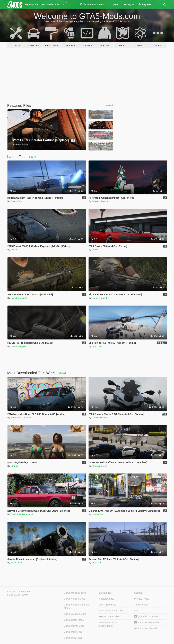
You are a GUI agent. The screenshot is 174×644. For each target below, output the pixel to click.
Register (145, 4)
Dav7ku (14, 250)
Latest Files (105, 593)
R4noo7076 (97, 346)
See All (109, 106)
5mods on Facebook (147, 622)
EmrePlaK (97, 563)
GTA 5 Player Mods (74, 626)
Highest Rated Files (109, 617)
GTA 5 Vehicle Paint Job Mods (77, 606)
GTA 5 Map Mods (73, 632)
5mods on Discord (145, 628)
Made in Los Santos (18, 595)
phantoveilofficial (100, 418)
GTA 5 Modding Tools (75, 593)
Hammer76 (97, 514)
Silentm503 (16, 201)
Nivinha (14, 466)
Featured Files (107, 599)
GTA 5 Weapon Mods (75, 614)
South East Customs (21, 418)
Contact (138, 593)
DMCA (138, 611)
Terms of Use (141, 605)
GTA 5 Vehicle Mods (75, 599)
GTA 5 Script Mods (74, 620)
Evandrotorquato (19, 298)
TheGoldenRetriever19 (22, 514)
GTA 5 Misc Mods (73, 638)
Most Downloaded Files (111, 611)
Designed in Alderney (19, 592)
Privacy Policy (142, 599)
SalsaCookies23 (100, 201)
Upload (114, 4)
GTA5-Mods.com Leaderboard (108, 624)
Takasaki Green (99, 466)
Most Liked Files (108, 605)
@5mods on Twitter (146, 617)
